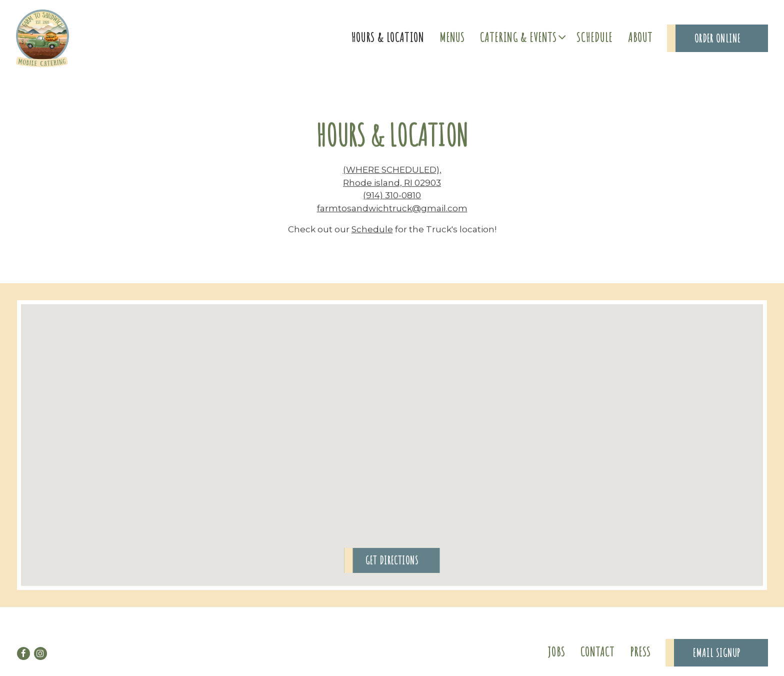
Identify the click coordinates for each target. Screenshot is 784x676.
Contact (597, 651)
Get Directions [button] (392, 562)
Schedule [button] (594, 37)
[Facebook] (23, 653)
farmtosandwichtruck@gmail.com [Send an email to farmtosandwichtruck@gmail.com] (392, 209)
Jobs (556, 651)
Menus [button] (452, 37)
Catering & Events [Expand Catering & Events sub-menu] (521, 36)
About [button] (640, 37)
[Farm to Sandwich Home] (42, 38)
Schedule (372, 230)
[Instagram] (40, 653)
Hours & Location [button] (387, 37)
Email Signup (717, 653)
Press (640, 651)
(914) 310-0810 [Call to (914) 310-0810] (392, 196)
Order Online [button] (717, 38)
